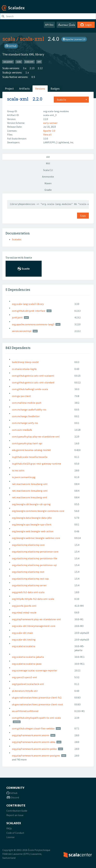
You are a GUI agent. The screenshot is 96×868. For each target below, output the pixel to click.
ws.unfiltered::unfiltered (25, 711)
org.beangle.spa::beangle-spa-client (32, 524)
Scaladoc (17, 239)
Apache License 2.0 (74, 39)
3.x (25, 68)
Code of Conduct (15, 833)
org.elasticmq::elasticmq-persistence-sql (34, 565)
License (10, 837)
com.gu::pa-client (21, 396)
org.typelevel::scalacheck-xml (28, 684)
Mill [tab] (48, 163)
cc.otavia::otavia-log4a (24, 369)
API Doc (49, 25)
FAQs (9, 828)
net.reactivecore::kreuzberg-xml (30, 497)
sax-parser (8, 62)
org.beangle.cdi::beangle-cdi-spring (31, 504)
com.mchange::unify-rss (25, 423)
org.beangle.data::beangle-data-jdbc (32, 518)
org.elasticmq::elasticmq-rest (28, 572)
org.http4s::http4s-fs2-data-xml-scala (33, 599)
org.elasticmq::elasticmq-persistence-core (35, 552)
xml (39, 62)
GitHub (11, 46)
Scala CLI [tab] (48, 170)
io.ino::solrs (18, 470)
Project (9, 89)
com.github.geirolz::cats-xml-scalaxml (33, 376)
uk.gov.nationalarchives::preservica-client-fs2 (37, 697)
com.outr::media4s (22, 430)
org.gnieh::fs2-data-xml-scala (28, 592)
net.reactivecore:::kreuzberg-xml (30, 484)
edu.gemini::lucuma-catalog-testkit (31, 450)
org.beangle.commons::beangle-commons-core (38, 511)
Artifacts (24, 89)
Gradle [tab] (48, 190)
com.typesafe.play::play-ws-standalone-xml (36, 436)
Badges (55, 89)
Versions (40, 89)
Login (86, 25)
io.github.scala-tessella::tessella (30, 457)
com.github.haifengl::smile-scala (30, 389)
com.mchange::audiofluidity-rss (29, 410)
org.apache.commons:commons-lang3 (33, 324)
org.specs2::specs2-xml (24, 677)
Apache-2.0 (49, 131)
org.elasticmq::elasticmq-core (28, 545)
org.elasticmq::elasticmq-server (29, 585)
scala (9, 39)
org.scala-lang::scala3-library (28, 304)
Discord (13, 797)
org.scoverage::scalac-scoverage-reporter (35, 670)
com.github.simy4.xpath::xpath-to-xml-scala (36, 718)
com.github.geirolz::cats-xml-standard (33, 382)
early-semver (50, 123)
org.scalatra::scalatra (24, 646)
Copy (83, 216)
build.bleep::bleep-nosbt (25, 362)
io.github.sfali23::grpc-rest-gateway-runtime (37, 464)
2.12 (40, 68)
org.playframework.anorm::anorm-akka (34, 742)
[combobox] (71, 100)
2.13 (32, 68)
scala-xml (32, 39)
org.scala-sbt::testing (24, 639)
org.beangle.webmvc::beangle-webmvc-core (36, 538)
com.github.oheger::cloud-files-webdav (33, 728)
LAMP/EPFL (50, 142)
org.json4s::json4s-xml (24, 606)
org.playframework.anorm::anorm (31, 735)
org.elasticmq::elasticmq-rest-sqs (30, 579)
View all (47, 134)
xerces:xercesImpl (22, 331)
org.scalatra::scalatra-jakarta (28, 657)
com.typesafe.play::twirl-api (27, 443)
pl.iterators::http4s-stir (25, 691)
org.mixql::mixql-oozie (24, 612)
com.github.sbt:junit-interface (29, 311)
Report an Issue (15, 815)
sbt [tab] (48, 157)
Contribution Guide (17, 811)
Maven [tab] (48, 183)
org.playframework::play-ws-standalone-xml (36, 619)
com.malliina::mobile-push (27, 403)
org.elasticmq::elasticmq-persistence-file (35, 558)
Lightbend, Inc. (66, 142)
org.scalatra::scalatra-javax (27, 664)
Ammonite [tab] (48, 177)
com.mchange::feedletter (26, 416)
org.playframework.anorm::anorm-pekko (34, 749)
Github (12, 793)
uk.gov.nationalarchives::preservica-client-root (37, 704)
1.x (27, 72)
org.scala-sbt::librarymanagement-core (34, 626)
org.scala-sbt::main (22, 633)
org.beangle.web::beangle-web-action (33, 531)
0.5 (33, 77)
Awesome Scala (66, 25)
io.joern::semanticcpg (24, 477)
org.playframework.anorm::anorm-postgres (36, 755)
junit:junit (17, 317)
